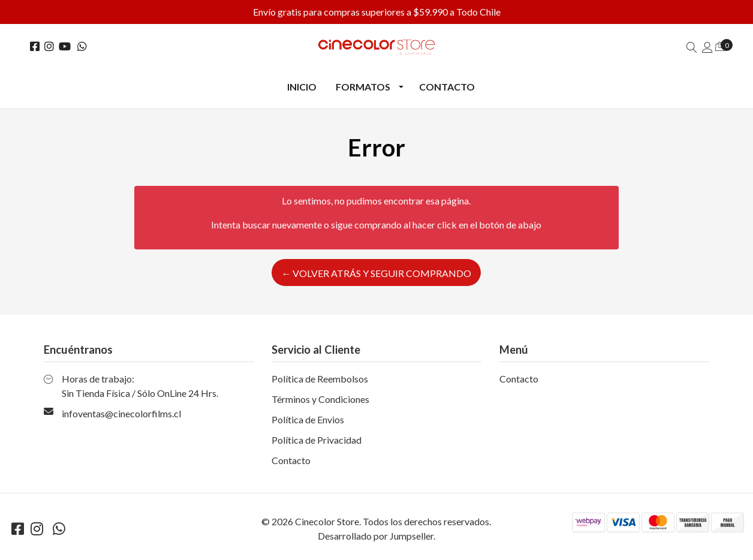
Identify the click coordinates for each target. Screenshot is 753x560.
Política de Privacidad (317, 440)
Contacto (447, 87)
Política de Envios (308, 419)
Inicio (302, 87)
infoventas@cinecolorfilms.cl (121, 413)
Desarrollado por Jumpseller (376, 536)
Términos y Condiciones (320, 399)
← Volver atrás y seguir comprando (376, 273)
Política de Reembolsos (320, 379)
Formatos (363, 87)
